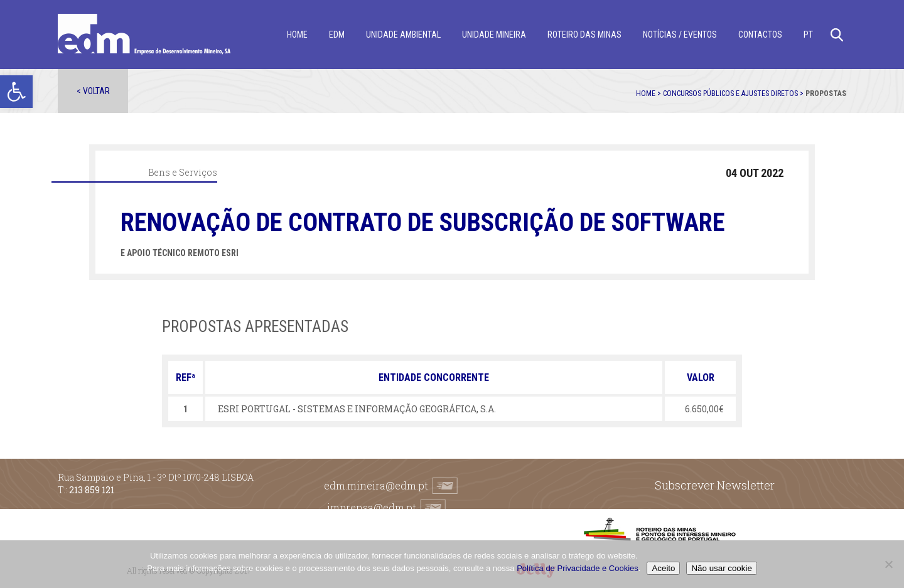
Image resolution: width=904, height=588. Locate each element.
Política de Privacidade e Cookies (578, 568)
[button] (16, 92)
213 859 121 (92, 490)
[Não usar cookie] (888, 564)
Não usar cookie (721, 568)
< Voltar (93, 91)
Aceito (663, 568)
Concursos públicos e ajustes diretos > (734, 94)
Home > (649, 94)
